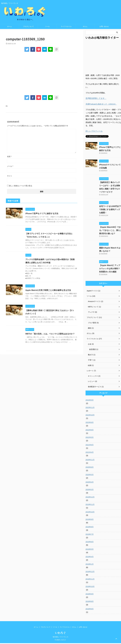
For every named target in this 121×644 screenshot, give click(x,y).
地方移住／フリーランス (60, 638)
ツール (47, 28)
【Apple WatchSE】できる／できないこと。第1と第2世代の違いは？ (110, 231)
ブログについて (28, 28)
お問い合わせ (104, 28)
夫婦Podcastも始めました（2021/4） (100, 105)
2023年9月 (90, 423)
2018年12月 (90, 572)
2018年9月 (90, 595)
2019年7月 (90, 535)
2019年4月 (90, 557)
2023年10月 (90, 416)
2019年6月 (90, 543)
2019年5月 (90, 550)
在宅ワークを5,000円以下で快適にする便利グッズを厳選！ (110, 210)
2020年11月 (90, 461)
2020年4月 (90, 483)
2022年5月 (90, 438)
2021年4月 (90, 453)
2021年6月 (90, 446)
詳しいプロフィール (94, 132)
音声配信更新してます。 (95, 99)
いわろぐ (60, 634)
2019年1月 (90, 565)
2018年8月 (90, 602)
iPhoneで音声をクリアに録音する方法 (42, 215)
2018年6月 (90, 610)
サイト (10, 177)
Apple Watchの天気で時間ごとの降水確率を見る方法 (48, 291)
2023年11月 (90, 408)
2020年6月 (90, 468)
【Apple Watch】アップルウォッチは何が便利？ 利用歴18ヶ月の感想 (110, 269)
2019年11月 (90, 505)
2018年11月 (90, 580)
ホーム (10, 28)
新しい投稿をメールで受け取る (21, 187)
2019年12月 (90, 498)
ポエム (85, 28)
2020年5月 (90, 475)
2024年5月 (90, 401)
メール (10, 167)
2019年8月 (90, 528)
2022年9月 (90, 431)
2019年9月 (90, 520)
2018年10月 (90, 587)
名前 (9, 158)
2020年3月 (90, 490)
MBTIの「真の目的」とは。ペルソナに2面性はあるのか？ (50, 335)
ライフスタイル (66, 28)
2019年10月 (90, 513)
